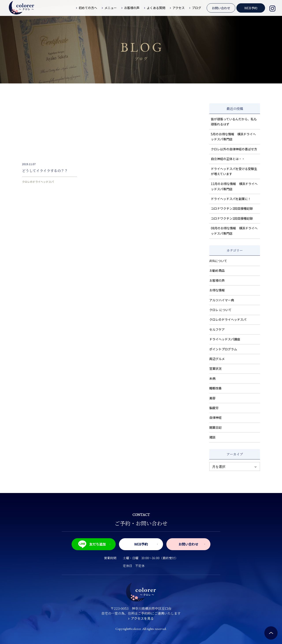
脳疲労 (214, 408)
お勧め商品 (217, 270)
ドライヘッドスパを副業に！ (231, 199)
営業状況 (215, 368)
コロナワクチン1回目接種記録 (232, 218)
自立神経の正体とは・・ (228, 159)
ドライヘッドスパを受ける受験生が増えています (234, 171)
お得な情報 (217, 290)
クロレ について (220, 310)
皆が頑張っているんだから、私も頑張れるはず (234, 122)
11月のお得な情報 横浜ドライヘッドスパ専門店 (234, 186)
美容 (212, 398)
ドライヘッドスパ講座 (225, 339)
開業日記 (215, 427)
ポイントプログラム (223, 349)
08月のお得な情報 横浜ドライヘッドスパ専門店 (234, 231)
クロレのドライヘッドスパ (38, 182)
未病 (212, 378)
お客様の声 (217, 280)
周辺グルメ (217, 359)
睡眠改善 (215, 388)
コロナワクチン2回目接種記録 (232, 208)
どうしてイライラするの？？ (45, 171)
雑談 (212, 437)
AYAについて (218, 261)
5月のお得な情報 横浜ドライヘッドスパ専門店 (233, 137)
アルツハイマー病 (222, 300)
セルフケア (217, 329)
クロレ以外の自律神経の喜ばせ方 (234, 149)
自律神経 (215, 417)
